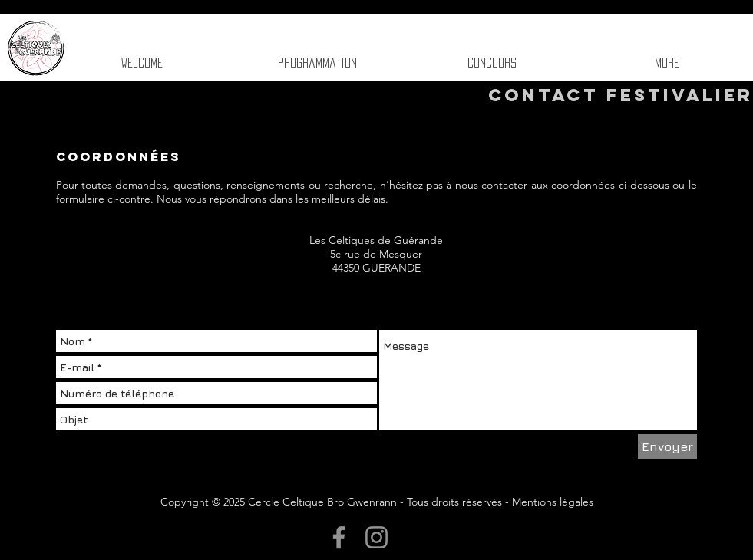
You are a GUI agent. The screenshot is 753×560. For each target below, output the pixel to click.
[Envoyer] (667, 446)
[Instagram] (376, 537)
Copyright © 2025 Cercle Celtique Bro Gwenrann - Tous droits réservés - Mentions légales (377, 502)
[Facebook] (339, 537)
